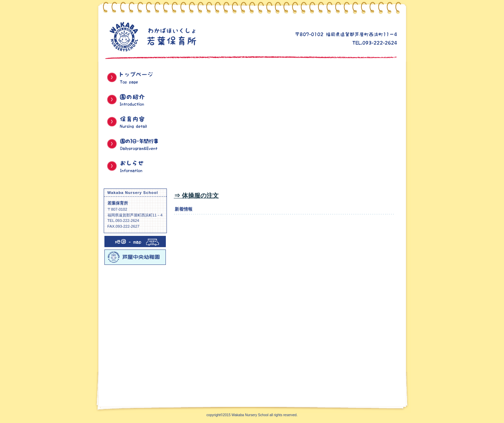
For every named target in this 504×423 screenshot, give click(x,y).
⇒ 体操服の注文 (196, 196)
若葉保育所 (182, 36)
